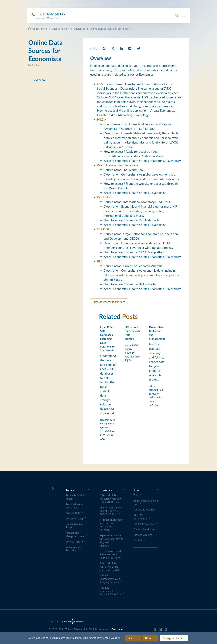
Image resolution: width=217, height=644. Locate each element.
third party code (62, 638)
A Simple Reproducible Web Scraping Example (110, 579)
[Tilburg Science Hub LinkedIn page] (166, 630)
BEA (100, 261)
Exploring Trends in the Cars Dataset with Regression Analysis (111, 540)
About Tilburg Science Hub (146, 502)
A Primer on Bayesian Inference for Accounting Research (111, 525)
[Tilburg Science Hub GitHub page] (155, 630)
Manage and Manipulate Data (75, 534)
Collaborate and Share (74, 526)
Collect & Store (74, 541)
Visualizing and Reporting (74, 549)
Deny (131, 638)
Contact (138, 540)
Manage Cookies (143, 535)
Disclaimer (118, 629)
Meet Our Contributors (140, 517)
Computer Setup (75, 518)
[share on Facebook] (104, 48)
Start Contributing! (144, 509)
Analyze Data (73, 513)
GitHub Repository (144, 524)
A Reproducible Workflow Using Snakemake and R (109, 567)
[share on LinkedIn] (121, 48)
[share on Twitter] (113, 48)
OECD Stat (104, 229)
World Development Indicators (118, 165)
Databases (79, 29)
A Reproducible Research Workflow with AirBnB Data (111, 499)
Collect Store (40, 29)
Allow (148, 638)
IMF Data (103, 197)
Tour (136, 495)
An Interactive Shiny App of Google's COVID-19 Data (111, 511)
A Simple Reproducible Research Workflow (111, 591)
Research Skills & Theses (75, 497)
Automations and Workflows (75, 506)
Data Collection (60, 29)
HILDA (102, 119)
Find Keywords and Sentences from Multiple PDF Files (110, 554)
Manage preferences (174, 638)
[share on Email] (130, 48)
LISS (100, 84)
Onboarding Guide (144, 529)
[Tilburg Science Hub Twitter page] (161, 630)
